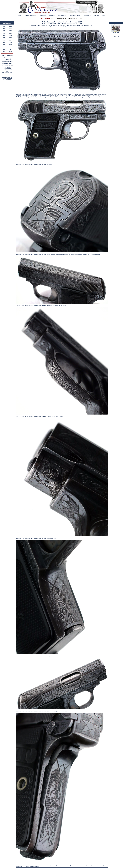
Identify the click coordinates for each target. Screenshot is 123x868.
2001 (4, 31)
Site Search (88, 15)
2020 (10, 47)
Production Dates (7, 64)
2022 (10, 52)
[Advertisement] (8, 108)
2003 (4, 35)
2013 (10, 31)
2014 (10, 33)
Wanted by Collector (31, 15)
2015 (10, 35)
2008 (4, 47)
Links (104, 15)
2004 (4, 38)
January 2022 (116, 32)
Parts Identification (7, 61)
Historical (52, 15)
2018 (10, 42)
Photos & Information (7, 56)
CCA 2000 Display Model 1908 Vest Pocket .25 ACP (7, 78)
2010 (4, 52)
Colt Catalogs (62, 15)
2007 (4, 45)
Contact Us (116, 36)
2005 (4, 40)
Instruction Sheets (75, 15)
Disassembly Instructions (7, 59)
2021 (10, 49)
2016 (10, 38)
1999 (4, 26)
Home (20, 15)
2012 (10, 28)
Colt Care (97, 15)
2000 (4, 28)
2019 (10, 45)
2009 (4, 49)
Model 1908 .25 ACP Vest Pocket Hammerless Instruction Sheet (7, 68)
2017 (10, 40)
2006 (4, 42)
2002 (4, 33)
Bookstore (43, 15)
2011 (10, 26)
